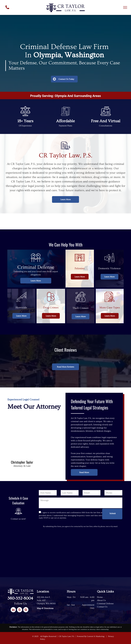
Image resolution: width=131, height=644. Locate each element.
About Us (101, 600)
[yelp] (20, 610)
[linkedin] (13, 610)
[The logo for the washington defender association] (65, 221)
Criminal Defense (105, 604)
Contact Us (102, 607)
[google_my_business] (26, 610)
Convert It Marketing (96, 636)
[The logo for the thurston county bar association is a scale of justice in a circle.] (104, 221)
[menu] (125, 7)
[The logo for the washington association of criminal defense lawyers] (27, 221)
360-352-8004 (20, 598)
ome (101, 597)
